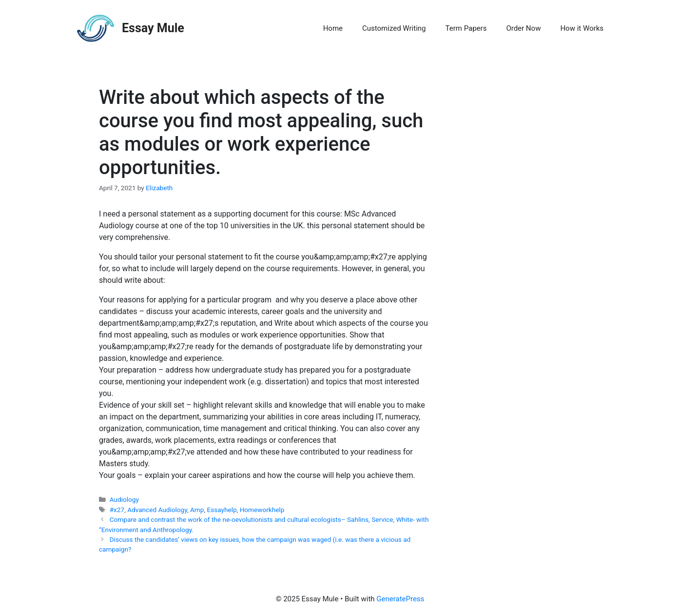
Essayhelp (222, 510)
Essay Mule (153, 28)
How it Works (582, 28)
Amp (197, 510)
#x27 (117, 510)
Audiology (124, 499)
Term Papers (466, 28)
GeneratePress (400, 599)
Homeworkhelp (262, 510)
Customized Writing (394, 28)
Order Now (523, 28)
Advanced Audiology (157, 510)
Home (333, 28)
